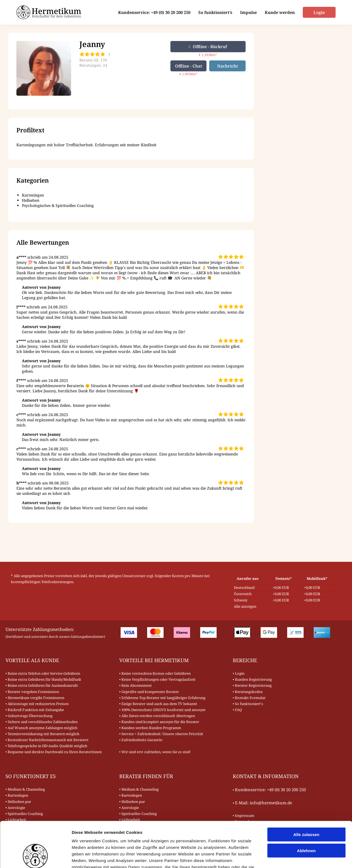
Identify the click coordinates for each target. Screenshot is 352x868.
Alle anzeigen (245, 606)
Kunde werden (279, 12)
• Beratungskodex (248, 692)
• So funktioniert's (248, 704)
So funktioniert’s (215, 12)
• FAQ (237, 710)
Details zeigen (291, 857)
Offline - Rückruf (208, 46)
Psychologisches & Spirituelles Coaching (58, 205)
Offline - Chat (189, 66)
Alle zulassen (306, 795)
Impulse (248, 12)
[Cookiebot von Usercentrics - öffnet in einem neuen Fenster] (35, 857)
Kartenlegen (33, 195)
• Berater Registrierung (252, 685)
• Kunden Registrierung (252, 679)
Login (319, 12)
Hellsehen (31, 200)
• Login (239, 673)
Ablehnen (306, 811)
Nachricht (228, 66)
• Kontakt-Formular (249, 698)
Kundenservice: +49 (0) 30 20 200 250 (154, 12)
